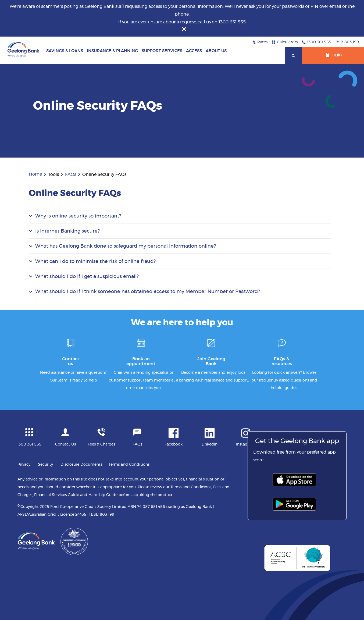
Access (194, 51)
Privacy (24, 465)
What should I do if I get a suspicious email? (87, 277)
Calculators (285, 42)
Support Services (162, 51)
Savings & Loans (65, 51)
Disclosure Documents (81, 465)
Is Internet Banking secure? (67, 231)
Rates (260, 42)
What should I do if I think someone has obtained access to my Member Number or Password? (148, 292)
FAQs (71, 174)
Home (35, 174)
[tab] (180, 216)
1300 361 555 (317, 42)
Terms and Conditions (129, 465)
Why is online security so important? (78, 216)
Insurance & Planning (112, 51)
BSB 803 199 (347, 42)
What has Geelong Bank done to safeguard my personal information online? (126, 246)
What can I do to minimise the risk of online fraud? (95, 262)
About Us (216, 51)
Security (45, 465)
